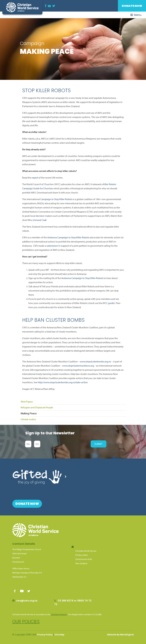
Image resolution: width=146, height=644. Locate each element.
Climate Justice (28, 419)
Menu (136, 15)
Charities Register (59, 614)
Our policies (26, 622)
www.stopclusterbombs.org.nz (95, 361)
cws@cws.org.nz (27, 601)
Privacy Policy (45, 635)
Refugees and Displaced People (37, 407)
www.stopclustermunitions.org (78, 366)
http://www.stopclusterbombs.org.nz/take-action (63, 382)
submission (52, 246)
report (35, 178)
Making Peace (29, 413)
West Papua (27, 402)
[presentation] (65, 444)
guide (111, 303)
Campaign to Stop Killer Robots (56, 199)
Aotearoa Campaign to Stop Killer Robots (68, 237)
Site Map (59, 635)
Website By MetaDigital (120, 635)
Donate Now (132, 6)
